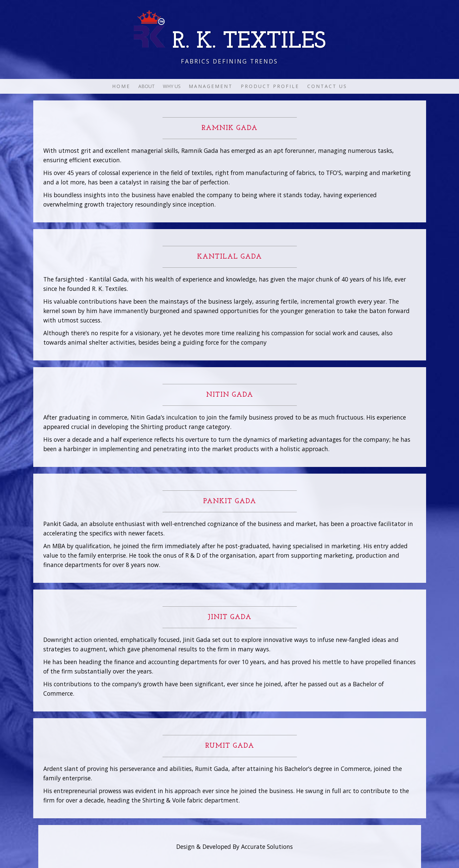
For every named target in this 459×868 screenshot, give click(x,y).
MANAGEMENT (211, 86)
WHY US (172, 86)
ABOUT (147, 86)
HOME (121, 86)
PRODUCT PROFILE (270, 86)
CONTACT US (327, 86)
